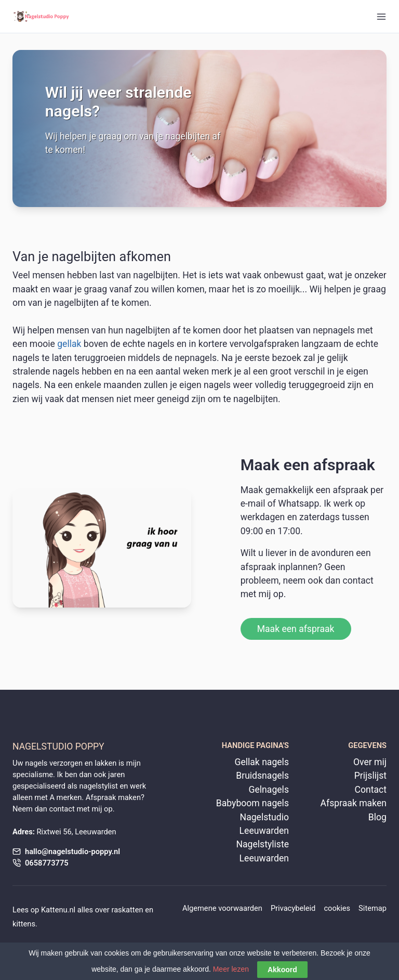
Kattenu (54, 910)
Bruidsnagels (262, 776)
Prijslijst (370, 776)
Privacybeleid (293, 908)
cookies (337, 908)
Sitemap (373, 908)
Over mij (370, 762)
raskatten (127, 910)
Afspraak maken (354, 803)
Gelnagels (269, 790)
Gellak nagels (262, 762)
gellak (69, 344)
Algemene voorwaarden (222, 908)
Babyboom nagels (252, 803)
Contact (370, 790)
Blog (377, 817)
